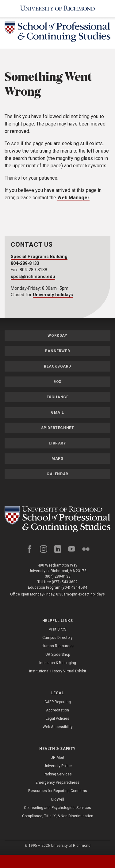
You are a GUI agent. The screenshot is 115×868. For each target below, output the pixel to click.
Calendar (57, 474)
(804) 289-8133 (58, 576)
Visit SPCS (57, 629)
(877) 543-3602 (65, 582)
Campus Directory (57, 638)
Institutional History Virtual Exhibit (58, 671)
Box (57, 382)
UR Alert (57, 758)
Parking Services (58, 774)
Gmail (57, 412)
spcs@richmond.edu (33, 277)
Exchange (58, 397)
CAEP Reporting (58, 702)
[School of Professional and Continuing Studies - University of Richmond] (57, 519)
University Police (58, 766)
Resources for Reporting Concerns (58, 791)
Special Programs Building (39, 257)
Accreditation (57, 710)
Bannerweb (57, 351)
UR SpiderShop (58, 655)
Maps (57, 459)
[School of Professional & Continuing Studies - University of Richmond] (57, 33)
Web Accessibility (58, 727)
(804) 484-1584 (74, 587)
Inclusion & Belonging (58, 663)
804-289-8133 (25, 263)
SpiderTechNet (58, 428)
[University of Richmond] (57, 8)
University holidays (53, 295)
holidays (98, 594)
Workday (57, 336)
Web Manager (73, 198)
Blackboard (57, 366)
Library (57, 443)
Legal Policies (57, 719)
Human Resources (58, 646)
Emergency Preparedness (57, 782)
